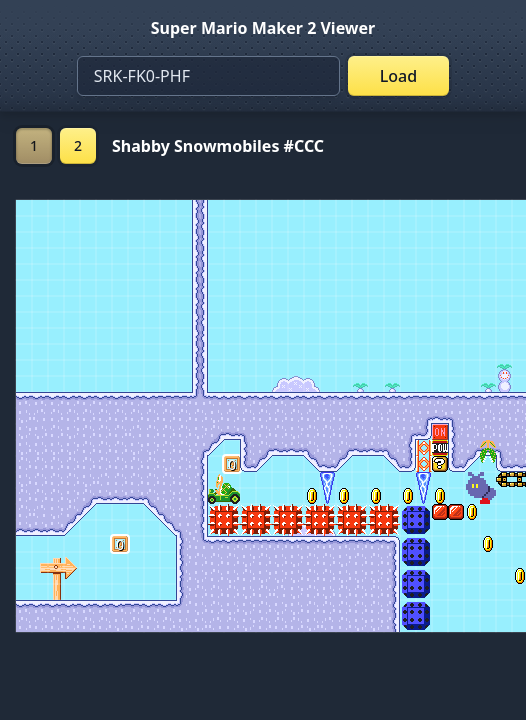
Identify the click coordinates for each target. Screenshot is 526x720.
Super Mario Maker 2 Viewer (263, 28)
